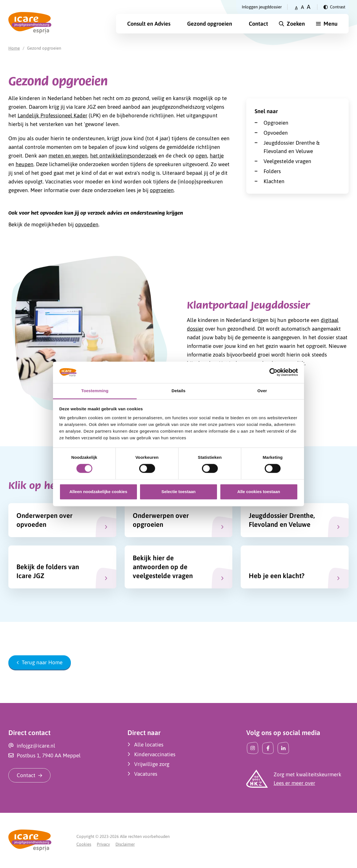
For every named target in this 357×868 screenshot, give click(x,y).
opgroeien (162, 190)
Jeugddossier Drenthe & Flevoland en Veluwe (292, 147)
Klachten (274, 181)
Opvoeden (276, 133)
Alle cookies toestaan (259, 492)
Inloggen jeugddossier (262, 7)
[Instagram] (253, 748)
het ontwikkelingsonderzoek (124, 156)
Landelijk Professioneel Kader (52, 115)
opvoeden (87, 224)
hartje (217, 156)
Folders (272, 171)
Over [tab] (262, 391)
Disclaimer (125, 844)
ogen (201, 156)
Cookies (84, 844)
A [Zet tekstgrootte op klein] (296, 8)
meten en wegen (68, 156)
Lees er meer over (294, 783)
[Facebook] (268, 748)
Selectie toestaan (179, 492)
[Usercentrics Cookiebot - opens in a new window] (273, 372)
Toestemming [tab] (95, 391)
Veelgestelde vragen (287, 161)
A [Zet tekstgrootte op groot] (309, 7)
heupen (25, 164)
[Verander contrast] (334, 7)
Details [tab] (178, 391)
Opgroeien (276, 123)
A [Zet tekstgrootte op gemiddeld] (302, 7)
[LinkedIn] (283, 748)
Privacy (103, 844)
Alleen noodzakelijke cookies (98, 492)
